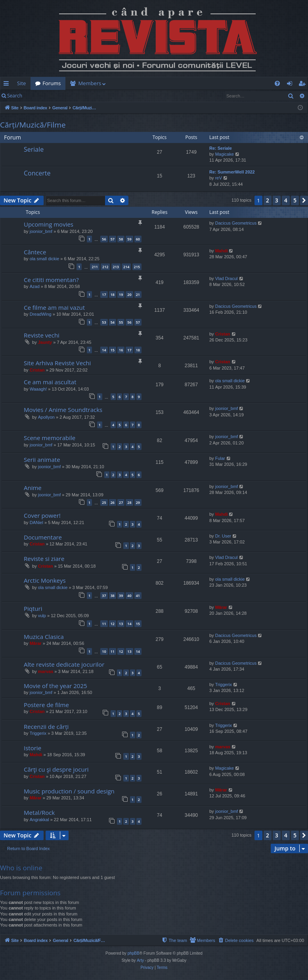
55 (121, 322)
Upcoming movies (49, 224)
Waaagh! (38, 389)
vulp (42, 616)
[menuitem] (154, 83)
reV (219, 178)
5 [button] (295, 200)
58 (121, 239)
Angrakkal (39, 820)
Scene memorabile (50, 438)
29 (138, 502)
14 (104, 350)
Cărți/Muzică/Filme (33, 125)
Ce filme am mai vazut (54, 307)
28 (129, 502)
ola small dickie (45, 259)
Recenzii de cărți (46, 726)
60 (138, 239)
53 (104, 322)
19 (121, 295)
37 (104, 596)
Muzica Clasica (44, 637)
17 (104, 295)
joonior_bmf (41, 231)
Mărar (221, 607)
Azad (35, 286)
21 (138, 295)
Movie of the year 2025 (55, 686)
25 (104, 502)
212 (105, 267)
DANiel (36, 522)
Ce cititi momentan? (51, 280)
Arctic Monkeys (45, 580)
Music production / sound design (69, 791)
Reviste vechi (42, 335)
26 (113, 502)
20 (129, 295)
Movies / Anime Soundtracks (63, 410)
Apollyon (46, 417)
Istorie (33, 748)
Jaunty (45, 342)
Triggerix (224, 684)
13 (121, 624)
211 (95, 267)
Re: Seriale (221, 148)
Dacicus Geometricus (236, 223)
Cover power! (42, 515)
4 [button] (286, 200)
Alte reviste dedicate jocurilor (64, 664)
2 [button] (268, 200)
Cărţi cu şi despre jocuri (56, 769)
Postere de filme (46, 705)
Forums (52, 83)
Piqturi (33, 608)
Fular (220, 458)
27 (121, 502)
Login (40, 96)
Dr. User (223, 536)
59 (129, 239)
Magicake (225, 154)
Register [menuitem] (304, 85)
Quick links (8, 85)
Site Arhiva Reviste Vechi (57, 363)
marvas (46, 671)
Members (90, 83)
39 (121, 596)
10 (104, 651)
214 (126, 267)
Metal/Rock (39, 812)
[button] (304, 200)
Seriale (34, 149)
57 (113, 239)
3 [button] (277, 200)
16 (121, 350)
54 (113, 322)
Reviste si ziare (44, 559)
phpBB (134, 953)
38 (113, 596)
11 (104, 624)
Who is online (21, 868)
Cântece (35, 252)
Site (21, 83)
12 (113, 624)
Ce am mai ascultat (50, 382)
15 (113, 350)
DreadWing (41, 314)
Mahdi (222, 251)
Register (66, 96)
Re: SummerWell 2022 (232, 172)
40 (129, 596)
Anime (33, 488)
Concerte (37, 173)
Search (15, 96)
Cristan (223, 334)
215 (137, 267)
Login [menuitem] (291, 85)
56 (104, 239)
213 (116, 267)
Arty (140, 960)
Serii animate (42, 459)
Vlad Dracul (227, 278)
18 (113, 295)
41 (138, 596)
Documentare (43, 537)
